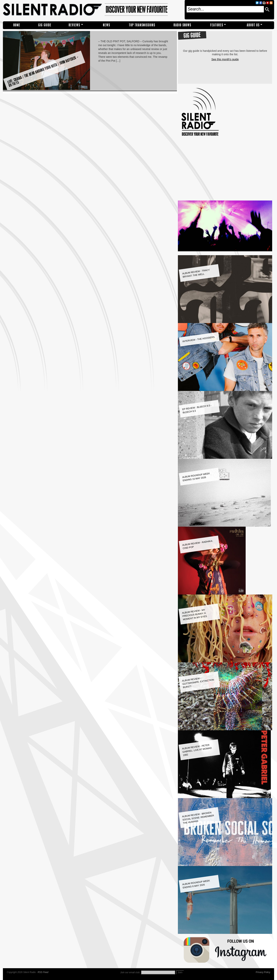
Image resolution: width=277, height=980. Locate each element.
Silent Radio (92, 10)
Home (17, 25)
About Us (253, 25)
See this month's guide (225, 59)
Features (217, 25)
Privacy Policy (263, 972)
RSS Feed (43, 972)
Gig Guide (45, 25)
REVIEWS (74, 25)
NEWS (107, 25)
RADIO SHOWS (182, 25)
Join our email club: (130, 972)
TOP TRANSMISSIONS (142, 25)
